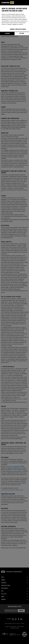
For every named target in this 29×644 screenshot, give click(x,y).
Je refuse (7, 34)
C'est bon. (22, 34)
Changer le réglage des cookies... (18, 29)
